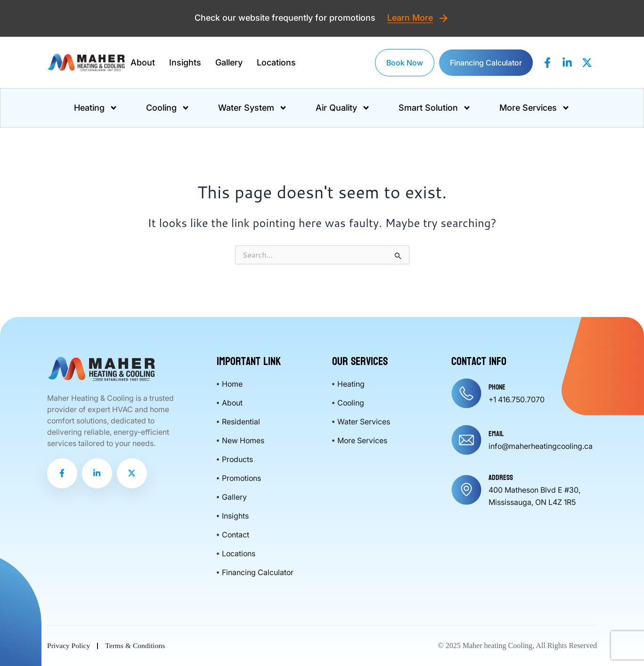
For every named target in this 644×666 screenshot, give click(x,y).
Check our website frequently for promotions (286, 18)
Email (496, 434)
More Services (535, 108)
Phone (497, 387)
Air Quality (343, 108)
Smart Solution (435, 108)
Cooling (168, 108)
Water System (253, 108)
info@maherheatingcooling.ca (541, 446)
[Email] (466, 440)
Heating (96, 108)
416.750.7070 (521, 399)
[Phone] (466, 393)
